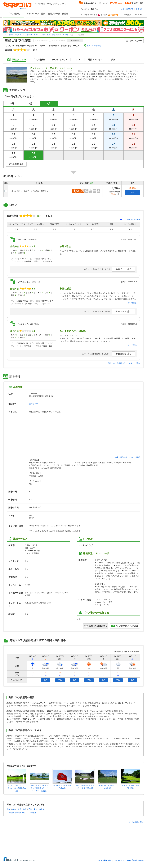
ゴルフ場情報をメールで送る (125, 626)
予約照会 (128, 15)
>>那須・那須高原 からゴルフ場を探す (23, 813)
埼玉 (25, 809)
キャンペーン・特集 (36, 14)
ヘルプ (105, 3)
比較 (6, 183)
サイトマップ (119, 860)
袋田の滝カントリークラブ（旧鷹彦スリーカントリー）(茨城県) (39, 788)
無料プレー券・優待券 (58, 14)
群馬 (19, 809)
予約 (133, 192)
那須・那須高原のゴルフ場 (57, 35)
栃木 (14, 809)
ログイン (139, 9)
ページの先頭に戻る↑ (136, 822)
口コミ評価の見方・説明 (131, 219)
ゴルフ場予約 (14, 14)
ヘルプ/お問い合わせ (135, 860)
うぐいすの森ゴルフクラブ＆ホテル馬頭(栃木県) (17, 788)
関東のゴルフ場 (22, 35)
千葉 (30, 809)
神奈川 (42, 809)
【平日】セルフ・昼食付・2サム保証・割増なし (29, 191)
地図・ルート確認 (94, 46)
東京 (35, 809)
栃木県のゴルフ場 (37, 35)
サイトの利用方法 (104, 860)
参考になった (123, 269)
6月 (49, 104)
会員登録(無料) (127, 9)
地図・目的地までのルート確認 (127, 457)
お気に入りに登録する (96, 626)
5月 (31, 104)
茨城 (9, 809)
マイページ (139, 15)
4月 (12, 104)
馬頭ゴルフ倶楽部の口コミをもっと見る (124, 363)
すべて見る (132, 303)
